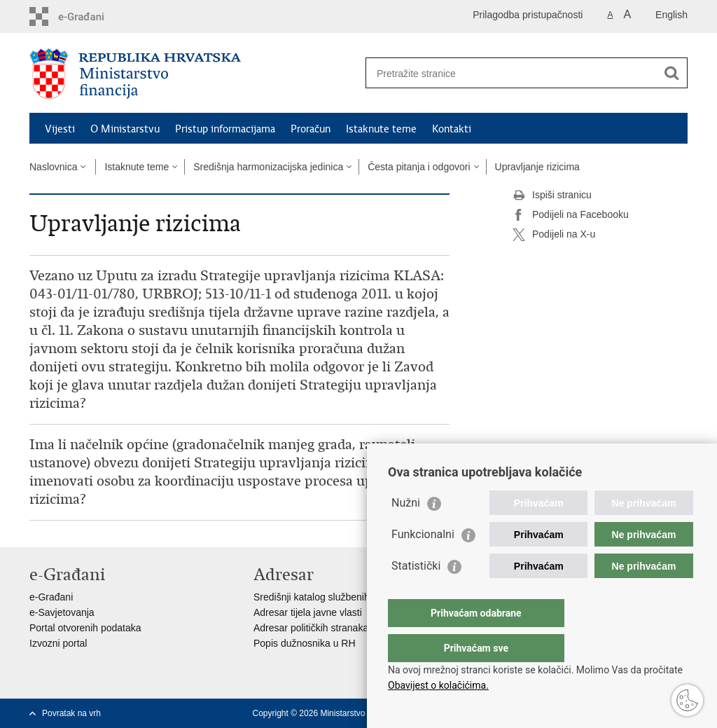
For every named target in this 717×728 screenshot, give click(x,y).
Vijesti (60, 129)
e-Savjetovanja (62, 612)
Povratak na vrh (71, 713)
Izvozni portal (58, 643)
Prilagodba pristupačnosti (528, 15)
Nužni (406, 531)
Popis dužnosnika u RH (305, 643)
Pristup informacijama (225, 129)
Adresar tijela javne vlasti (308, 612)
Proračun (311, 129)
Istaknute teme (381, 129)
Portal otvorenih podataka (85, 628)
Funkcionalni (423, 562)
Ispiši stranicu (552, 195)
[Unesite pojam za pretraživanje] (511, 73)
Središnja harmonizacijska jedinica (268, 167)
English (671, 15)
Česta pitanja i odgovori (419, 167)
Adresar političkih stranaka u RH (323, 628)
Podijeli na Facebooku (571, 215)
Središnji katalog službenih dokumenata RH (348, 597)
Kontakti (452, 129)
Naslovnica (53, 167)
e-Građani (51, 597)
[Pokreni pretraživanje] (671, 73)
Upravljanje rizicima (537, 167)
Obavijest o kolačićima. (438, 685)
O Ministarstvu (125, 129)
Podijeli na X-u (554, 235)
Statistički (416, 594)
